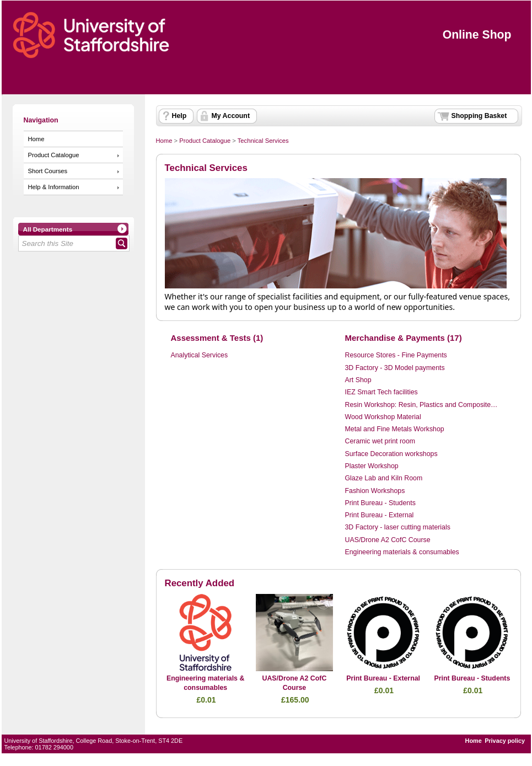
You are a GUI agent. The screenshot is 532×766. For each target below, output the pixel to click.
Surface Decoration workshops (391, 454)
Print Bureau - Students (380, 503)
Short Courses (48, 171)
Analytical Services (200, 355)
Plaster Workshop (372, 466)
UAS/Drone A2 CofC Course (388, 540)
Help (179, 116)
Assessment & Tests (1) (217, 338)
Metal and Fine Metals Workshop (395, 429)
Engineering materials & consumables (402, 552)
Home (36, 139)
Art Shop (358, 380)
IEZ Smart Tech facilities (381, 392)
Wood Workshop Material (383, 417)
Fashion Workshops (375, 491)
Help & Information (54, 187)
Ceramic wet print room (380, 441)
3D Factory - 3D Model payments (395, 368)
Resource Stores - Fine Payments (396, 355)
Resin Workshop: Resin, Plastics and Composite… (421, 405)
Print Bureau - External (380, 515)
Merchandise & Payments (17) (404, 338)
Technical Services (263, 141)
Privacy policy (505, 741)
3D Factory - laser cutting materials (398, 527)
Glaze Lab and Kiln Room (384, 478)
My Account (231, 116)
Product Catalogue (54, 155)
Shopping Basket (479, 116)
